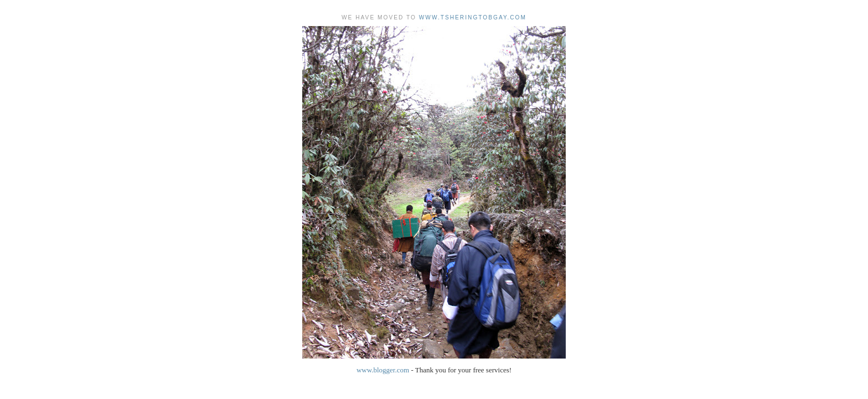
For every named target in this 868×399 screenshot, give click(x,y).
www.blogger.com (383, 370)
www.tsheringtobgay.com (473, 17)
